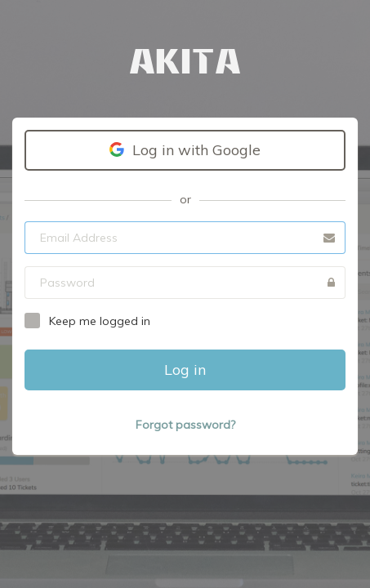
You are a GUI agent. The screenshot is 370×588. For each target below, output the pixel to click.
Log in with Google (185, 150)
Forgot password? (185, 425)
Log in (185, 370)
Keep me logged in (100, 321)
